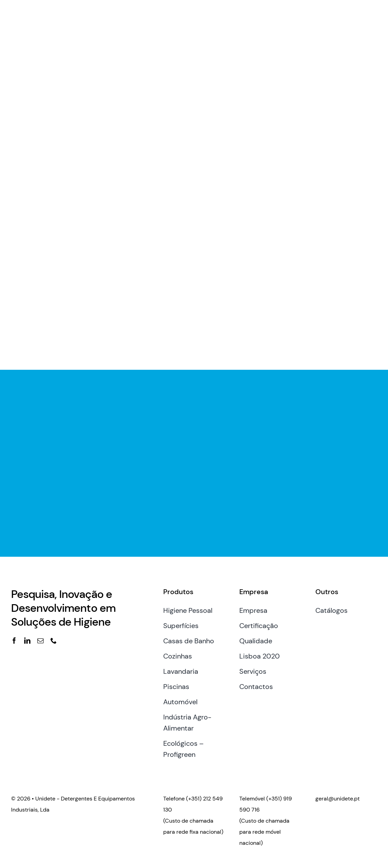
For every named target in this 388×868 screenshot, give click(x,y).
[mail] (40, 641)
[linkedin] (27, 641)
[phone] (54, 641)
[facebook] (14, 641)
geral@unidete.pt (338, 799)
